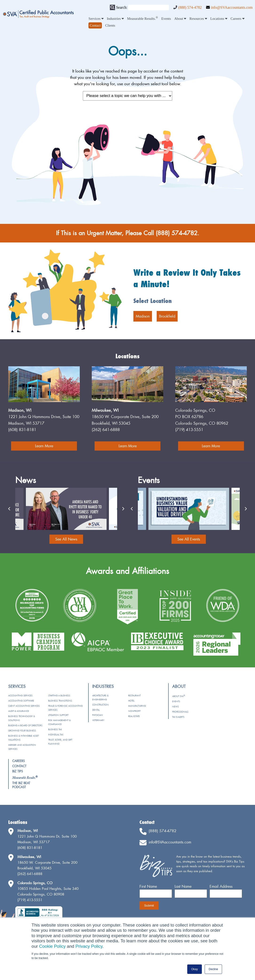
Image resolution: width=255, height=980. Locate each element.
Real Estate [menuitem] (134, 716)
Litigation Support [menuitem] (58, 715)
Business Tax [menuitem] (55, 729)
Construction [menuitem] (100, 705)
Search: (122, 7)
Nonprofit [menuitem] (134, 711)
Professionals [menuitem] (180, 712)
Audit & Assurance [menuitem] (19, 711)
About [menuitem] (180, 19)
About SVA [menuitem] (179, 696)
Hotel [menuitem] (131, 701)
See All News (66, 539)
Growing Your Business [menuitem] (22, 731)
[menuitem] (95, 25)
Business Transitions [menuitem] (60, 701)
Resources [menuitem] (198, 19)
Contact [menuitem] (19, 766)
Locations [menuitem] (219, 19)
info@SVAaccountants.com (232, 7)
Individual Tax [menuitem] (56, 735)
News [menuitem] (175, 707)
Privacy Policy (89, 946)
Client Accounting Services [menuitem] (24, 706)
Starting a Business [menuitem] (59, 696)
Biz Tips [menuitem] (18, 771)
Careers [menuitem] (237, 19)
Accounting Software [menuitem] (21, 701)
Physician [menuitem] (98, 715)
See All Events (189, 539)
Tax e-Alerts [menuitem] (178, 717)
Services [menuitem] (96, 19)
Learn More (44, 446)
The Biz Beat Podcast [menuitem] (21, 785)
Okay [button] (195, 969)
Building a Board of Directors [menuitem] (25, 725)
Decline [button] (213, 969)
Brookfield (167, 316)
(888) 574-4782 (190, 7)
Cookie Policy (52, 946)
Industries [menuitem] (115, 19)
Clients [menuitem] (110, 25)
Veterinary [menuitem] (98, 720)
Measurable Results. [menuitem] (142, 19)
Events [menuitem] (166, 19)
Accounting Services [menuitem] (20, 696)
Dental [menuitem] (96, 710)
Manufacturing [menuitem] (137, 706)
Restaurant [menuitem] (134, 696)
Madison (143, 316)
